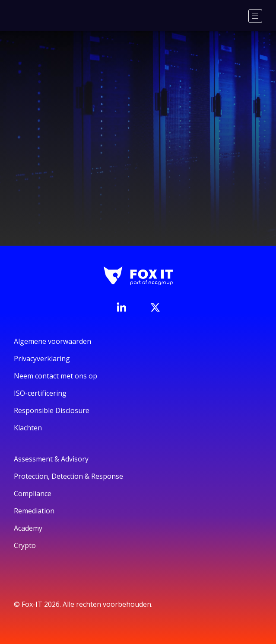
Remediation (34, 511)
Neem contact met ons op (56, 376)
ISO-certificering (40, 393)
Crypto (25, 545)
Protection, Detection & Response (68, 476)
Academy (28, 528)
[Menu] (255, 16)
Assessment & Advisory (51, 459)
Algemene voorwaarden (52, 341)
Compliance (33, 493)
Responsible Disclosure (52, 410)
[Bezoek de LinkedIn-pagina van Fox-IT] (121, 307)
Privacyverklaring (42, 359)
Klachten (28, 428)
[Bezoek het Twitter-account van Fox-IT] (155, 308)
